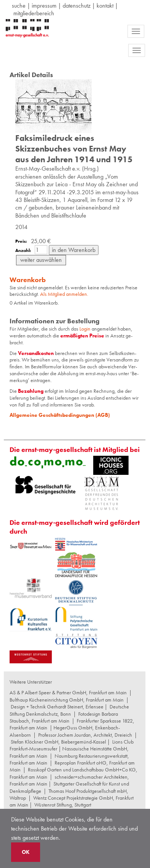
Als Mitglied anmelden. (64, 294)
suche (19, 6)
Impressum (44, 6)
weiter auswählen (41, 260)
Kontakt (105, 6)
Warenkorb (28, 280)
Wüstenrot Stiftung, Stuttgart (63, 805)
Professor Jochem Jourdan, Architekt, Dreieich (85, 735)
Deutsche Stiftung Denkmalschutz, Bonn (69, 710)
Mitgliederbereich (34, 13)
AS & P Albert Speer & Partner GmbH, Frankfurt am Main (68, 692)
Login (85, 329)
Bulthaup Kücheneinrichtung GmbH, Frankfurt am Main (67, 700)
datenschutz (77, 6)
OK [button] (26, 852)
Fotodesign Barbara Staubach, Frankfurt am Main (64, 717)
